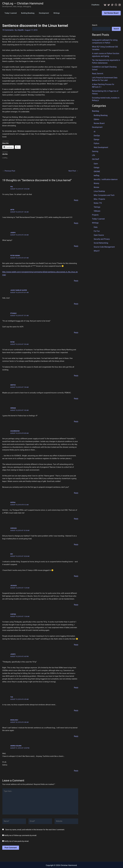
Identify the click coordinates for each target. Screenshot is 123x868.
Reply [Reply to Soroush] (76, 540)
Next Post (73, 171)
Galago (96, 164)
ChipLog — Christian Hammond (23, 3)
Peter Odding (15, 255)
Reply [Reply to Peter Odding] (76, 277)
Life (93, 152)
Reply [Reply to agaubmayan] (76, 488)
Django (96, 136)
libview (96, 183)
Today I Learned (10, 13)
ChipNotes (96, 5)
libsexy (96, 179)
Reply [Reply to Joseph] (76, 246)
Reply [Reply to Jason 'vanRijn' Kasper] (76, 300)
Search (95, 25)
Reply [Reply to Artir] (76, 223)
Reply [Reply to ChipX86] (76, 639)
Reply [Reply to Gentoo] (76, 394)
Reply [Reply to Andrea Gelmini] (76, 765)
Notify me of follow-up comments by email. (21, 828)
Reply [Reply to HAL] (76, 200)
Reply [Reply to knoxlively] (76, 730)
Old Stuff (95, 156)
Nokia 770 (98, 198)
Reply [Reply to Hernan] (76, 417)
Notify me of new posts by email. (17, 834)
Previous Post (9, 171)
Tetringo (97, 202)
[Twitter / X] (109, 5)
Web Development (101, 144)
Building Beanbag (26, 13)
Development (41, 13)
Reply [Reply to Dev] (76, 571)
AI (95, 129)
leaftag (96, 171)
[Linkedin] (120, 5)
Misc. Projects (99, 194)
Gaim (96, 160)
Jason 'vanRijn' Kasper (19, 286)
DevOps (97, 133)
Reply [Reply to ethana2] (76, 329)
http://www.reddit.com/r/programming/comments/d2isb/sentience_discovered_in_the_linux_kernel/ (40, 271)
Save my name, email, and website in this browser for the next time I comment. (35, 822)
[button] (111, 13)
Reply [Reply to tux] (76, 705)
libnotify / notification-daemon (105, 175)
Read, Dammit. (98, 72)
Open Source (99, 229)
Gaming (95, 148)
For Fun (97, 225)
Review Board (99, 121)
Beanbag (95, 109)
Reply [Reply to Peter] (76, 371)
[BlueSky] (105, 5)
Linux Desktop (99, 187)
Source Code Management (104, 241)
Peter (12, 338)
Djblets (96, 117)
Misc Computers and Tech (104, 191)
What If (96, 245)
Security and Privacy (101, 233)
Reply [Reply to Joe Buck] (76, 599)
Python (96, 140)
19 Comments (8, 30)
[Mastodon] (112, 5)
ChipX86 (13, 609)
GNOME (97, 168)
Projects (95, 210)
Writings (53, 13)
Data (96, 222)
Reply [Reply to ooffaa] (76, 514)
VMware (97, 206)
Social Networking (101, 237)
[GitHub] (116, 5)
